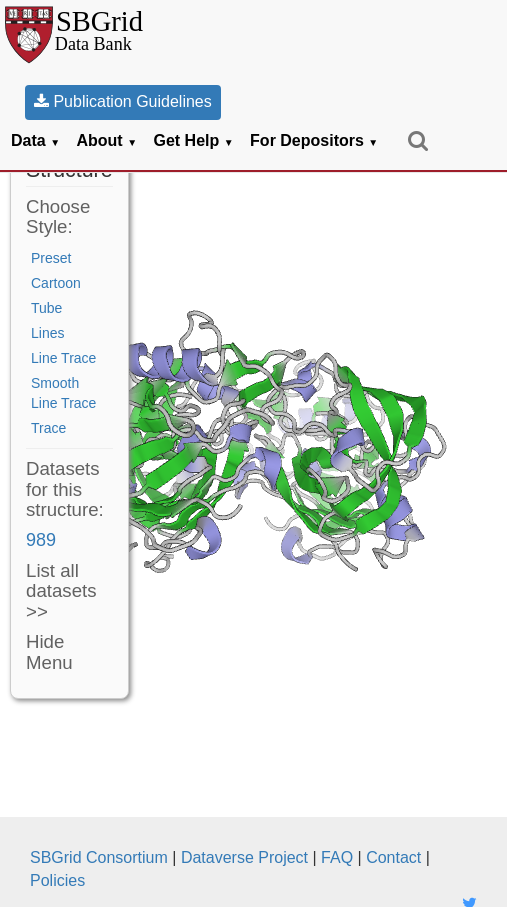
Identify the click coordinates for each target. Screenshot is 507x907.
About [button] (106, 140)
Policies (57, 880)
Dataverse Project (244, 857)
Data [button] (35, 140)
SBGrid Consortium (99, 857)
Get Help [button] (194, 140)
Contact (393, 857)
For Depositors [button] (314, 140)
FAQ (337, 857)
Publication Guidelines (123, 101)
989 (41, 540)
